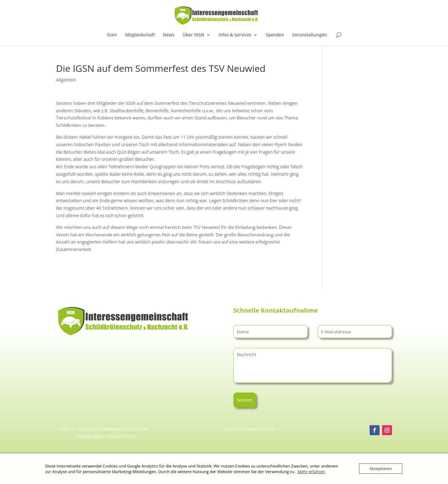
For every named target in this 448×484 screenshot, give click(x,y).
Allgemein (66, 80)
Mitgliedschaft (140, 35)
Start (112, 35)
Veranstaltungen (310, 35)
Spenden (275, 35)
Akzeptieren (380, 468)
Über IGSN (194, 35)
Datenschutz (261, 429)
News (169, 35)
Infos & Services (235, 35)
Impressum (236, 429)
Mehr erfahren (311, 472)
